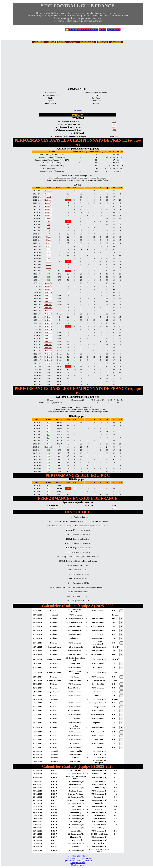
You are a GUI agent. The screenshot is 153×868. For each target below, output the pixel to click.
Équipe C (72, 42)
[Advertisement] (78, 65)
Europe (73, 30)
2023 (114, 122)
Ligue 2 (48, 197)
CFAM (48, 363)
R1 (48, 422)
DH (48, 271)
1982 (114, 130)
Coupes (103, 30)
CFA (48, 222)
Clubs (95, 30)
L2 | (72, 856)
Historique (103, 42)
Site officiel (78, 110)
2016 (114, 124)
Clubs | (73, 863)
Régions (111, 30)
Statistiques (80, 863)
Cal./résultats (116, 42)
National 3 (48, 283)
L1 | (69, 856)
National (48, 219)
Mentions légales (78, 865)
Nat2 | (81, 856)
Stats (118, 30)
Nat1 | (76, 856)
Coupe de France (87, 42)
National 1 (48, 191)
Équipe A (51, 42)
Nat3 (86, 856)
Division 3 (48, 295)
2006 (114, 127)
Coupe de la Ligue (85, 858)
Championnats (84, 30)
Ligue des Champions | (72, 861)
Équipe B (62, 42)
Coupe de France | (71, 858)
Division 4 (48, 292)
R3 (48, 488)
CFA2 (48, 237)
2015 (114, 508)
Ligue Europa (87, 861)
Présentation (39, 42)
